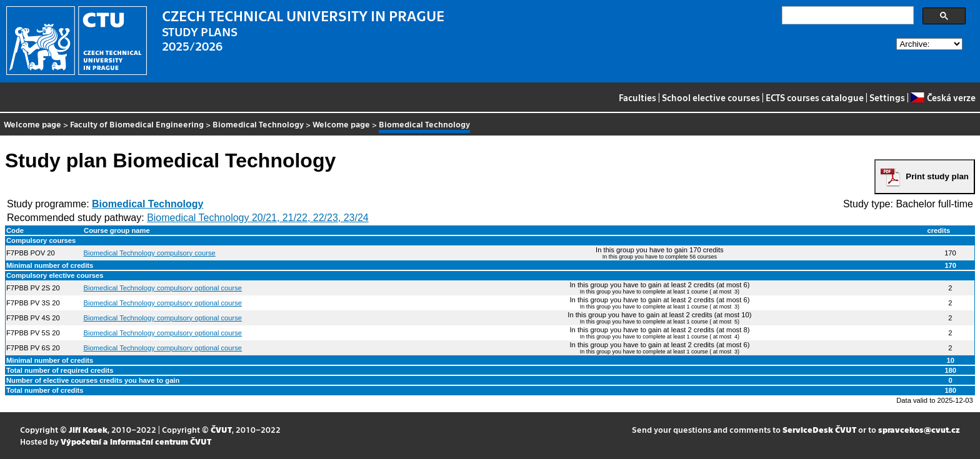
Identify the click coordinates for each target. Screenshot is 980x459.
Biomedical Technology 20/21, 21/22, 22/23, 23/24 (258, 218)
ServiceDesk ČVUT (819, 429)
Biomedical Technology (258, 124)
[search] (847, 16)
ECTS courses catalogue (815, 97)
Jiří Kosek (88, 429)
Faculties (637, 97)
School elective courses (711, 97)
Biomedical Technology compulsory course (150, 253)
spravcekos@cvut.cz (919, 429)
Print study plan (937, 176)
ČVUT (221, 429)
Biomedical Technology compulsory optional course (163, 288)
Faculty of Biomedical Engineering (137, 124)
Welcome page (32, 124)
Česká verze (943, 97)
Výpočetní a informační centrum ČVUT (136, 441)
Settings (887, 97)
